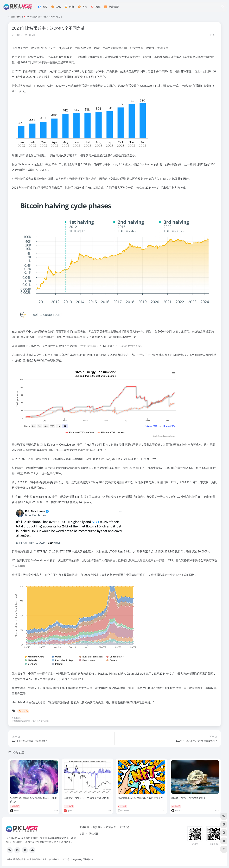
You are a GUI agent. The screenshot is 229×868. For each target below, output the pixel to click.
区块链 (149, 688)
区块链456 (88, 859)
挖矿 (153, 355)
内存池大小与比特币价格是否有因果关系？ (140, 798)
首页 (13, 17)
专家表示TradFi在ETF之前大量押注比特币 (86, 798)
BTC (166, 179)
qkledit (30, 35)
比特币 (20, 17)
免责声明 (98, 827)
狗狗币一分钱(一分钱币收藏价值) (189, 798)
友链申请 (84, 827)
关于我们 (124, 827)
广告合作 (111, 827)
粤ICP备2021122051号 (59, 859)
